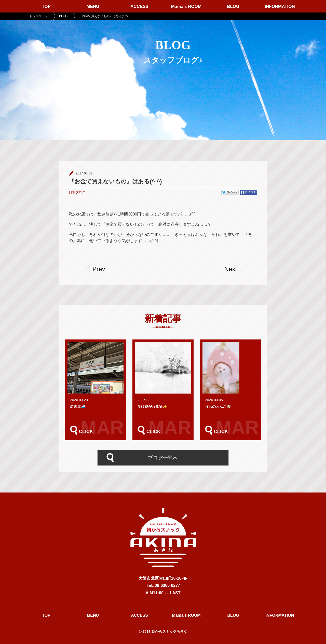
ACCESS (139, 7)
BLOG (233, 7)
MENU (93, 7)
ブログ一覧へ (163, 457)
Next (231, 269)
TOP (46, 7)
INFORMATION (280, 7)
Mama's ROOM (186, 7)
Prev (100, 269)
